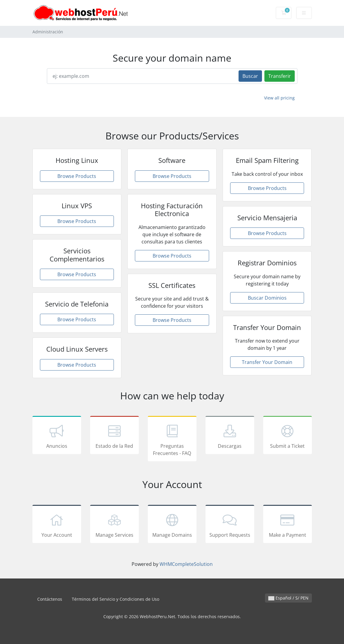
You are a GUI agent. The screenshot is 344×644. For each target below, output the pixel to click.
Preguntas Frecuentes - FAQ (172, 440)
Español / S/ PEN (288, 598)
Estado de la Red (114, 436)
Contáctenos (50, 599)
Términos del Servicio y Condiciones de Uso (116, 599)
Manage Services (114, 525)
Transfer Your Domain (267, 362)
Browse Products (77, 176)
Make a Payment (288, 525)
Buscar (250, 76)
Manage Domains (172, 525)
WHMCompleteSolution (186, 564)
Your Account (57, 525)
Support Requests (230, 525)
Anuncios (57, 436)
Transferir (280, 76)
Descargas (230, 436)
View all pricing (279, 98)
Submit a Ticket (288, 436)
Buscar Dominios (267, 298)
